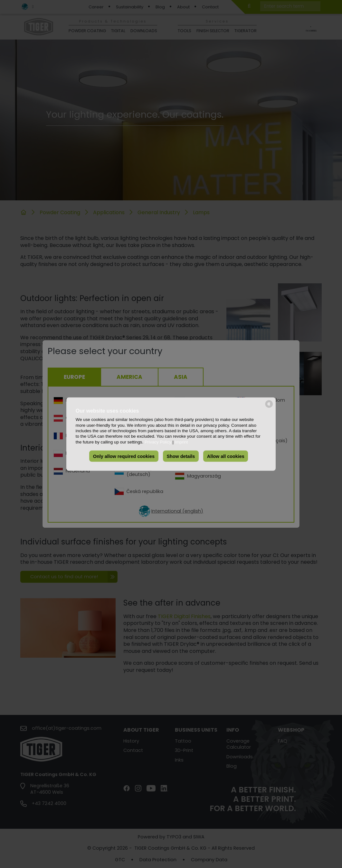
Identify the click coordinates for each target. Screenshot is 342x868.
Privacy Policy (158, 442)
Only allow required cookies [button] (124, 456)
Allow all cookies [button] (226, 456)
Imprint (181, 442)
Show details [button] (181, 456)
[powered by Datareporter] (269, 407)
